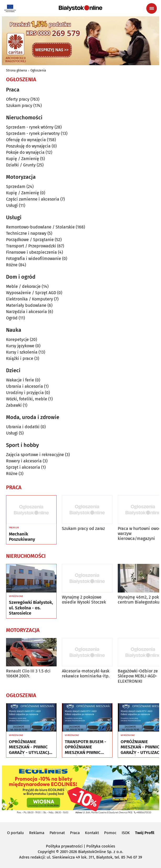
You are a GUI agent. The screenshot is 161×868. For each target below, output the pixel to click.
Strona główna (17, 70)
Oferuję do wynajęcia (26, 140)
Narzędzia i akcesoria (26, 312)
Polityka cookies (101, 846)
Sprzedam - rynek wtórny (30, 127)
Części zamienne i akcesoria (33, 199)
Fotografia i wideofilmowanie (34, 259)
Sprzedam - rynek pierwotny (33, 133)
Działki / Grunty (21, 165)
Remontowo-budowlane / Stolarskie (40, 227)
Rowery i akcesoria (24, 461)
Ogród (12, 318)
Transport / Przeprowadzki (31, 246)
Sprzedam (16, 187)
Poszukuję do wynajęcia (28, 146)
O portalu (15, 833)
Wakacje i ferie (20, 380)
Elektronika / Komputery (29, 299)
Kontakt (92, 833)
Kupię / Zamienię (23, 159)
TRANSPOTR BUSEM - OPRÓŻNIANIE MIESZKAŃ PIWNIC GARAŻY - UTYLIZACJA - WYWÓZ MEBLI (86, 747)
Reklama (37, 833)
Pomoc (110, 833)
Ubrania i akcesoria (25, 386)
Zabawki (14, 405)
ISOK (126, 833)
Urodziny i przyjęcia (25, 393)
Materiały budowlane (26, 305)
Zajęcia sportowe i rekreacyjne (35, 455)
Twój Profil (145, 833)
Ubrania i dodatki (23, 427)
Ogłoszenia (38, 70)
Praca (75, 833)
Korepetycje (17, 339)
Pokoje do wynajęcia (25, 152)
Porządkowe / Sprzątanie (30, 240)
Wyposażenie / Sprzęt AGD (31, 293)
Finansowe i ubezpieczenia (31, 252)
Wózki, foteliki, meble (27, 399)
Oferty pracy (18, 99)
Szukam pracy (19, 106)
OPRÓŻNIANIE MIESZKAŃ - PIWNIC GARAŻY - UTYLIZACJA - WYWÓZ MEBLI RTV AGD (30, 747)
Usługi (12, 205)
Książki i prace (20, 358)
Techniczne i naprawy (26, 233)
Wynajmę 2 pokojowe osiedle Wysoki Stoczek (84, 600)
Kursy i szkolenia (22, 352)
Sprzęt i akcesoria (23, 467)
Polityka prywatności (64, 846)
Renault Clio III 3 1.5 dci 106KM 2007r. (28, 673)
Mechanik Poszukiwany (22, 537)
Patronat (57, 833)
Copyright (46, 852)
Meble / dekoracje (23, 286)
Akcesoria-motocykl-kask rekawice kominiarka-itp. (86, 673)
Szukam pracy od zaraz (83, 529)
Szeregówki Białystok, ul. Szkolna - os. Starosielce (31, 608)
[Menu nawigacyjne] (152, 8)
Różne (12, 265)
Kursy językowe (20, 346)
